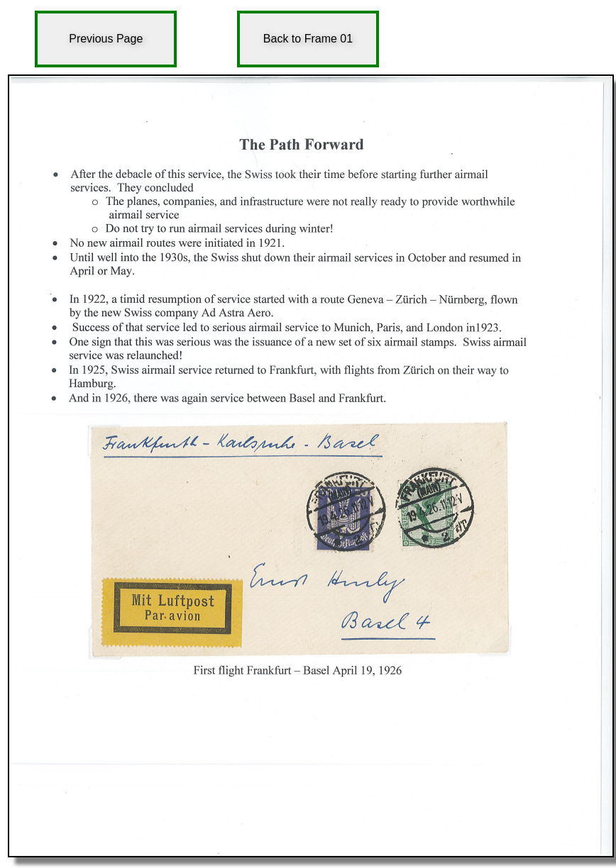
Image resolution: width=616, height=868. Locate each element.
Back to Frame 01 (308, 39)
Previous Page (106, 39)
